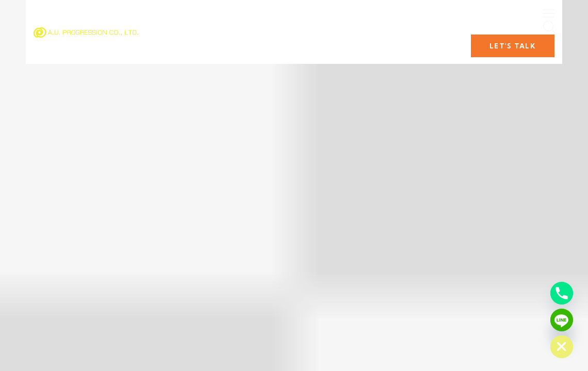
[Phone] (562, 293)
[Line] (562, 320)
